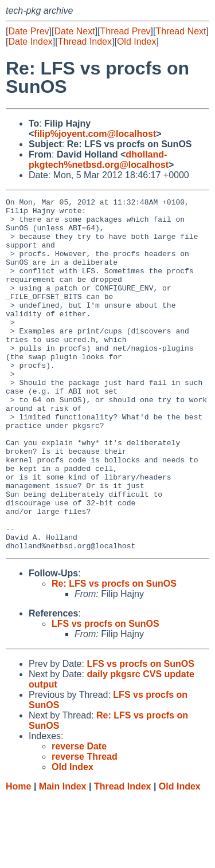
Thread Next (181, 31)
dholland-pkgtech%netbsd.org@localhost (99, 160)
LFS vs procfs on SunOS (105, 694)
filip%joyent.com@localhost (95, 134)
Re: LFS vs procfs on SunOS (114, 654)
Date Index (30, 42)
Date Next (74, 31)
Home (18, 857)
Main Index (63, 857)
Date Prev (28, 31)
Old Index (136, 42)
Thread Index (85, 42)
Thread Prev (126, 31)
